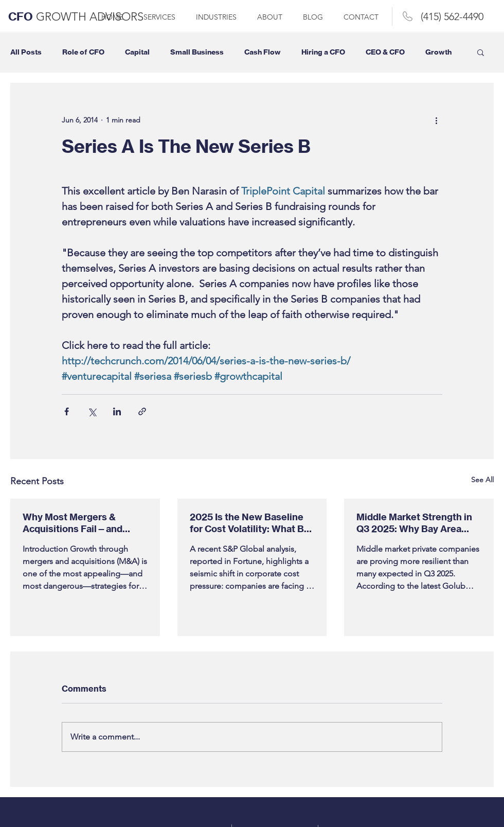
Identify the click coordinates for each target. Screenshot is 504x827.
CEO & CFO (385, 52)
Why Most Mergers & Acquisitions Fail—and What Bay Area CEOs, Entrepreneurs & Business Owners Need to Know (82, 523)
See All (482, 480)
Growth (438, 52)
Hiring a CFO (323, 52)
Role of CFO (83, 52)
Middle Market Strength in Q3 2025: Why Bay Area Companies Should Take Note (414, 523)
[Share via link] (142, 411)
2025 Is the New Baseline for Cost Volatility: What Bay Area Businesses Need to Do (252, 523)
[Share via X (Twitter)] (92, 411)
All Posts (26, 52)
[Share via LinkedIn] (117, 411)
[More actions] (436, 120)
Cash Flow (263, 52)
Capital (137, 52)
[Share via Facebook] (67, 411)
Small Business (197, 52)
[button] (481, 52)
